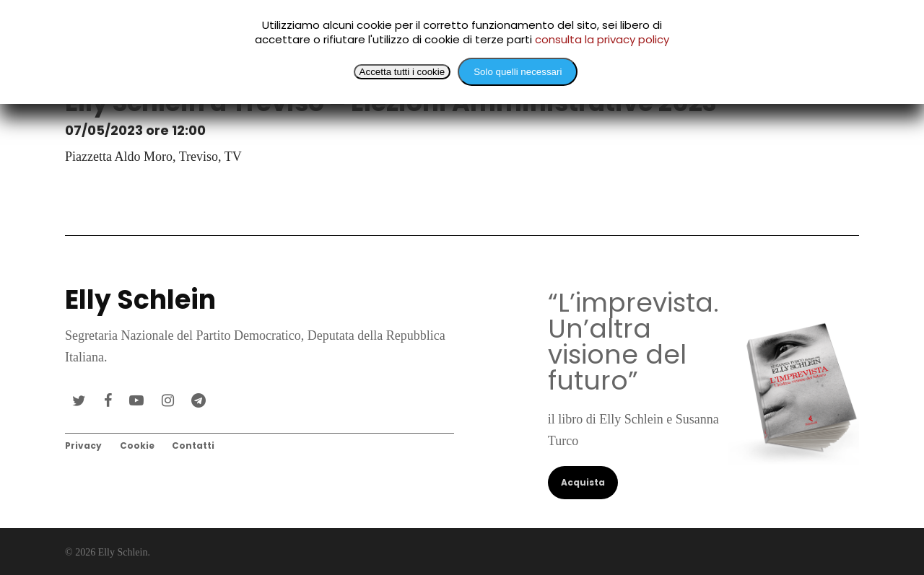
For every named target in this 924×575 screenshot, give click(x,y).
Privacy (83, 445)
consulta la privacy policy (602, 39)
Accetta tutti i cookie (402, 72)
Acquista (583, 482)
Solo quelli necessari (518, 72)
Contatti (193, 445)
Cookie (137, 445)
